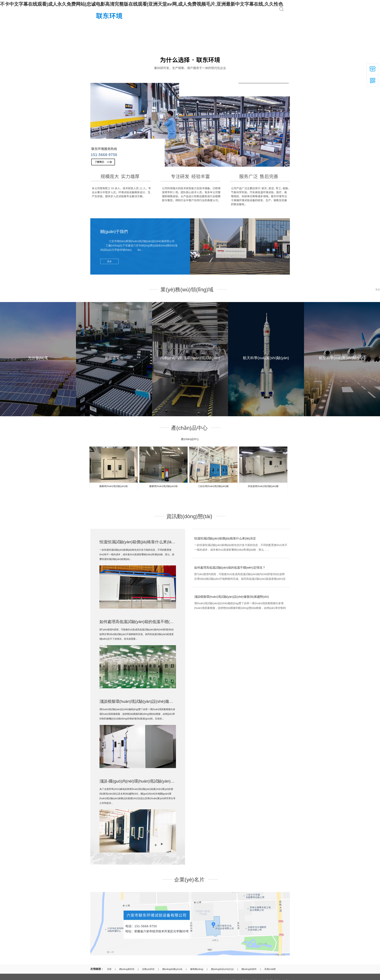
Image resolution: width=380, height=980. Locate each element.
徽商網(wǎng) (197, 969)
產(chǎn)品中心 (212, 25)
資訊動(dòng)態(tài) (243, 25)
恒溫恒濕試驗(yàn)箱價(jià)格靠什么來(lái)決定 (141, 542)
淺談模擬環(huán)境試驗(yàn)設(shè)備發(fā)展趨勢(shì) (149, 701)
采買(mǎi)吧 (270, 969)
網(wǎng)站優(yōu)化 (172, 969)
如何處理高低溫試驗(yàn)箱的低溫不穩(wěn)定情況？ (147, 622)
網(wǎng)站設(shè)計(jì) (222, 969)
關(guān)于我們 (127, 25)
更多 (109, 261)
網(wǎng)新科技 (127, 969)
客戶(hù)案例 (182, 25)
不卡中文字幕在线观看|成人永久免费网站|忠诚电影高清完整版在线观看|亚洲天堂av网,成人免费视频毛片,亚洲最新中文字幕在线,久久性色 (142, 4)
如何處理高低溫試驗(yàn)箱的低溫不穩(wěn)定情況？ (230, 568)
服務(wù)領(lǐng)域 (157, 25)
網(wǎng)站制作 (249, 969)
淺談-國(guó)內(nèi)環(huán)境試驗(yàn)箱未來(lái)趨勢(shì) (152, 781)
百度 (109, 969)
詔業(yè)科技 (148, 969)
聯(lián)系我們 (268, 25)
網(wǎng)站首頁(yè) (101, 25)
